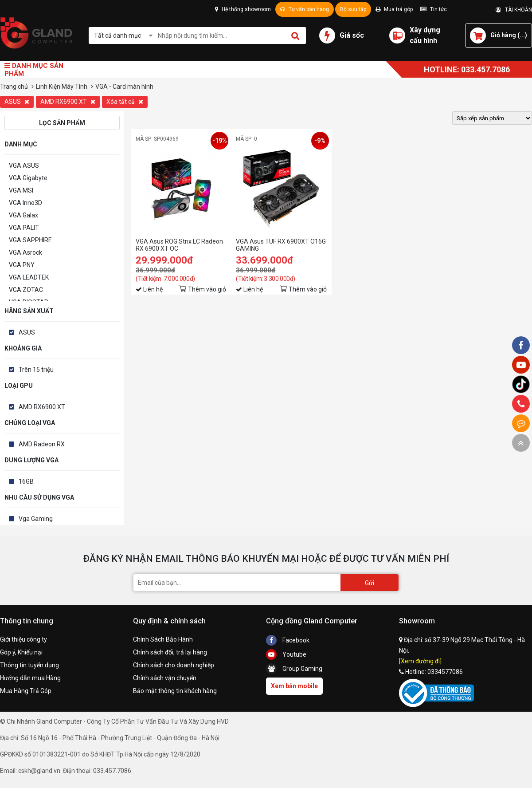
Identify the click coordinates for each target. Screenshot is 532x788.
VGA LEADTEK (29, 277)
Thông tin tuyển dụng (29, 665)
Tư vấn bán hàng (305, 9)
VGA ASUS (24, 165)
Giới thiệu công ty (23, 639)
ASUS (17, 102)
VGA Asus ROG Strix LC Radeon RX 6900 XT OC (179, 245)
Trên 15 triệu (36, 370)
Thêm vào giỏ (207, 289)
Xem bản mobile (294, 686)
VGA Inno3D (25, 203)
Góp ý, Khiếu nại (21, 652)
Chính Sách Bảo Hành (163, 639)
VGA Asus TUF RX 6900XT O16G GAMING (281, 245)
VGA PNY (22, 265)
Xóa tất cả (125, 102)
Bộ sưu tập (353, 9)
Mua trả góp (394, 9)
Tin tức (434, 9)
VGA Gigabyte (28, 178)
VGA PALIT (24, 228)
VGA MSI (21, 190)
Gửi (370, 583)
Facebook (288, 640)
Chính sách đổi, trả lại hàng (170, 652)
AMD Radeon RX (42, 444)
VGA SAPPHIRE (30, 240)
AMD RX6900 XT (68, 102)
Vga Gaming (36, 519)
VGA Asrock (25, 252)
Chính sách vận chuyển (165, 678)
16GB (26, 481)
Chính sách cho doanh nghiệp (174, 665)
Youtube (286, 654)
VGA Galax (23, 215)
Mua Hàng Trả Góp (26, 691)
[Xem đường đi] (420, 661)
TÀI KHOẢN (514, 10)
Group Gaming (294, 669)
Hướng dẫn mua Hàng (30, 678)
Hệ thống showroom (243, 9)
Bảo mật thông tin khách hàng (175, 691)
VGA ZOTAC (26, 290)
